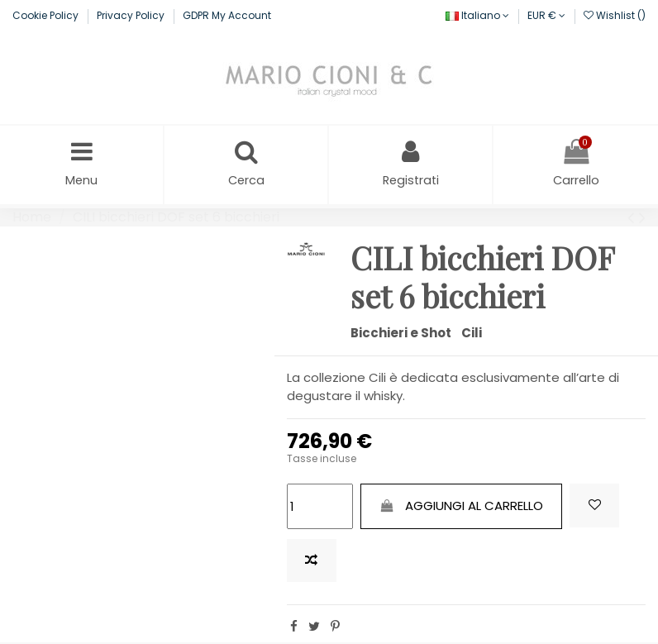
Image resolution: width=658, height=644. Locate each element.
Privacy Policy (132, 15)
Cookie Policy (47, 15)
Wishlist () (615, 15)
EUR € (546, 15)
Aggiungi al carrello (461, 507)
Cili (472, 334)
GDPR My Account (227, 15)
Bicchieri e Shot (401, 334)
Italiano (477, 15)
